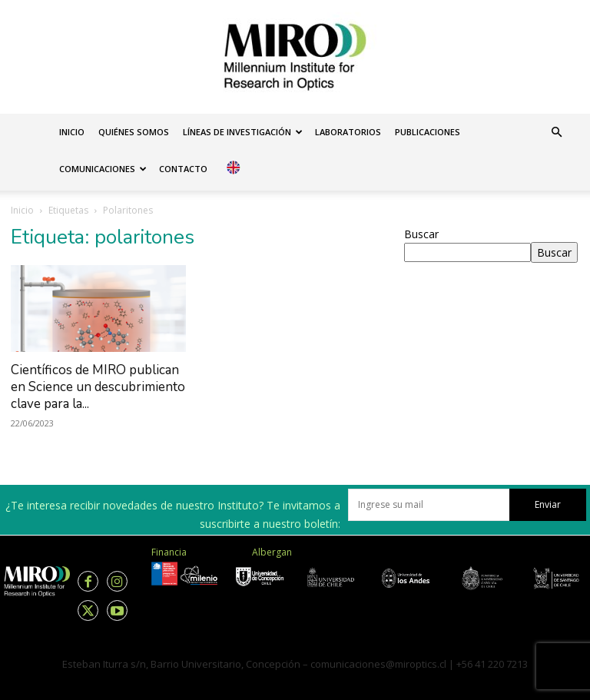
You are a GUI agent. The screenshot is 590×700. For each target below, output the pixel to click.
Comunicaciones (103, 169)
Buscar (421, 234)
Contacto (183, 169)
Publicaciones (428, 132)
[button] (556, 133)
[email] (429, 505)
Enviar (548, 504)
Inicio (72, 132)
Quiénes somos (134, 132)
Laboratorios (348, 132)
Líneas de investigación (243, 132)
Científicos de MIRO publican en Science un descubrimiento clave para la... (98, 387)
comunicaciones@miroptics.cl (378, 664)
